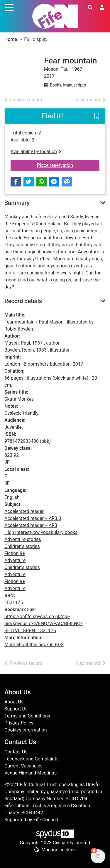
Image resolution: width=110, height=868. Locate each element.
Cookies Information (26, 730)
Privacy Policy (19, 723)
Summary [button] (17, 203)
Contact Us (16, 752)
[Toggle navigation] (9, 7)
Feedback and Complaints (32, 759)
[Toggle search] (90, 8)
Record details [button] (23, 301)
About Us (14, 702)
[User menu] (102, 8)
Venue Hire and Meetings (31, 773)
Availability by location (36, 152)
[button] (97, 116)
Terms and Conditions (27, 716)
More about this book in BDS (34, 645)
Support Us (16, 709)
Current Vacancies (23, 766)
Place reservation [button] (68, 165)
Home (11, 39)
